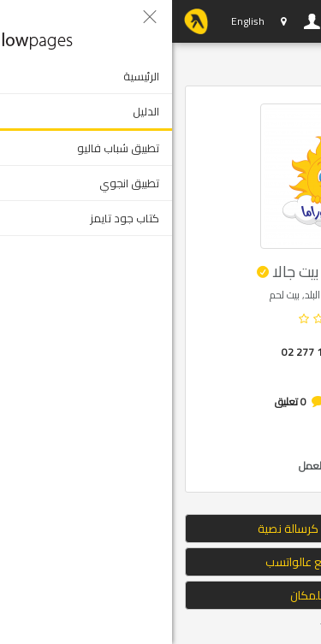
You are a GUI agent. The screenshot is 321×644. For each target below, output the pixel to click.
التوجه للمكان (161, 595)
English (76, 21)
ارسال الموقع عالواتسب (161, 562)
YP (24, 21)
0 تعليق (119, 402)
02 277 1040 (139, 352)
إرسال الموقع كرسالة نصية (160, 529)
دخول (140, 21)
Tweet (162, 626)
